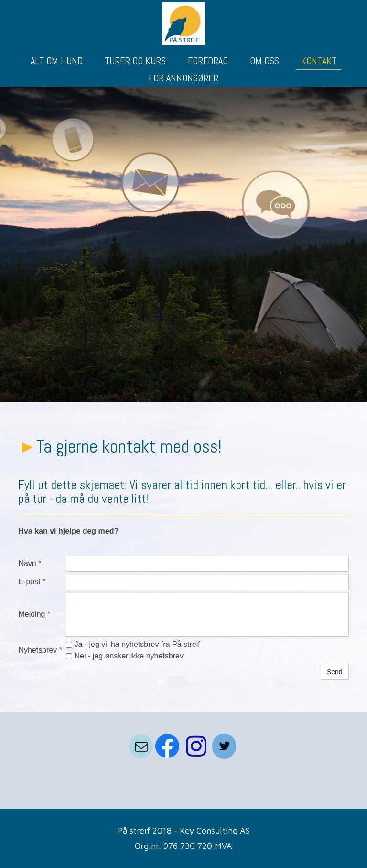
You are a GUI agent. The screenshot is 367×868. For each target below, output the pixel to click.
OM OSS (264, 61)
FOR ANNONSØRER (183, 78)
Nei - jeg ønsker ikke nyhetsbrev (125, 656)
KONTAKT (319, 61)
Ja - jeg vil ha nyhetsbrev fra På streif (133, 644)
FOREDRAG (208, 61)
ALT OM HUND (57, 61)
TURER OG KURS (135, 61)
